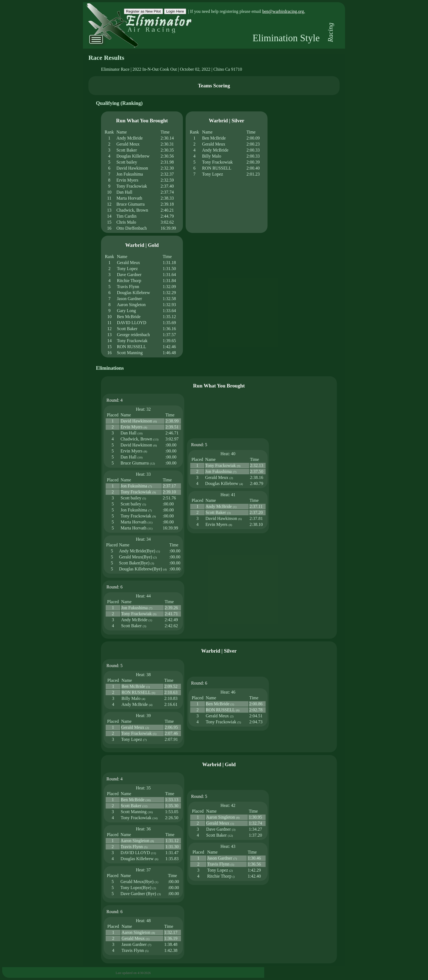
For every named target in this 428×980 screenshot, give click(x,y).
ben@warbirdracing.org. (284, 11)
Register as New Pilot (143, 11)
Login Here (175, 11)
